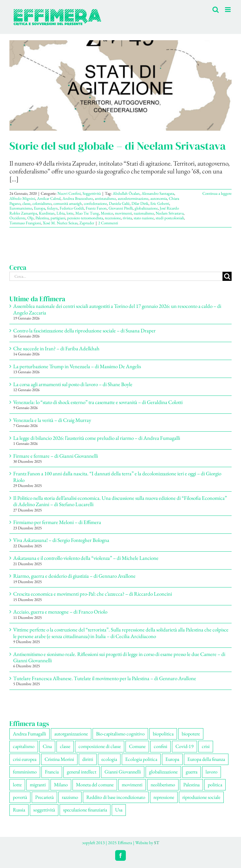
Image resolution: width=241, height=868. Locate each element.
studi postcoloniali (170, 218)
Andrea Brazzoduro (78, 198)
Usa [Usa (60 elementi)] (119, 810)
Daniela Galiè (119, 203)
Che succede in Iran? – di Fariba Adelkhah (56, 348)
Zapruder (87, 223)
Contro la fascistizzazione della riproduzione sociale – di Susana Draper (84, 330)
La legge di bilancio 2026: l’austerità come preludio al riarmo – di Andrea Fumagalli (97, 438)
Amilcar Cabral (49, 198)
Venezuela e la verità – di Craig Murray (52, 420)
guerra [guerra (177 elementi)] (192, 772)
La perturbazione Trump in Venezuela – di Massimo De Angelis (77, 366)
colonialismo (42, 203)
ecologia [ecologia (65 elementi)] (109, 759)
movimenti (123, 213)
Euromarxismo (21, 208)
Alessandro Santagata (158, 193)
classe (26, 203)
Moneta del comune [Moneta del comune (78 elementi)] (95, 785)
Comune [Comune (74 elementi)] (137, 746)
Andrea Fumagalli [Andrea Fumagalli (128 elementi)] (29, 734)
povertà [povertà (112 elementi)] (20, 797)
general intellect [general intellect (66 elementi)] (82, 772)
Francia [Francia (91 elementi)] (52, 772)
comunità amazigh (68, 203)
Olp (30, 218)
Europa (40, 208)
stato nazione (144, 218)
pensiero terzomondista (85, 218)
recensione (113, 218)
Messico (107, 213)
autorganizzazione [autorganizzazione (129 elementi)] (71, 734)
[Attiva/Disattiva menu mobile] (228, 10)
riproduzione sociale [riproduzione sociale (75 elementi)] (201, 797)
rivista (127, 218)
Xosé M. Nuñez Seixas (60, 223)
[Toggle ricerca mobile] (216, 10)
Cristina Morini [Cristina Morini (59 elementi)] (59, 759)
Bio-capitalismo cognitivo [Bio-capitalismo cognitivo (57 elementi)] (120, 734)
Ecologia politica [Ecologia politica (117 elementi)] (141, 759)
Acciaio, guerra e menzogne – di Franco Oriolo (60, 612)
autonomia (159, 198)
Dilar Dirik (140, 203)
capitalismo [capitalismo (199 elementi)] (24, 746)
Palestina (42, 218)
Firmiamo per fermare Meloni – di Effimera (57, 522)
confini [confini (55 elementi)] (161, 746)
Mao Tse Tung (87, 213)
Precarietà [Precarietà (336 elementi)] (44, 797)
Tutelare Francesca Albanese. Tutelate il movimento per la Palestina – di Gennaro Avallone (105, 678)
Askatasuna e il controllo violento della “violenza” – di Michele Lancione (86, 558)
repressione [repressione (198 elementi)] (164, 797)
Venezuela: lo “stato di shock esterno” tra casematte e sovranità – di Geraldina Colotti (98, 402)
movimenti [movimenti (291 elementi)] (132, 785)
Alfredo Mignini (22, 198)
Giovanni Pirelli (121, 208)
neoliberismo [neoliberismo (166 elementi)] (163, 785)
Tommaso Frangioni (25, 223)
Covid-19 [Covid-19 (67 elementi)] (185, 746)
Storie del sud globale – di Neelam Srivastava (118, 146)
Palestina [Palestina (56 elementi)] (191, 785)
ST (157, 843)
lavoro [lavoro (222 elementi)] (212, 772)
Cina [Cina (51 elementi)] (47, 746)
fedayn (52, 208)
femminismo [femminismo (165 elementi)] (25, 772)
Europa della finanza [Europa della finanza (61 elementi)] (206, 759)
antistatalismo (105, 198)
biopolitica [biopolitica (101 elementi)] (163, 734)
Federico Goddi (72, 208)
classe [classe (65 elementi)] (65, 746)
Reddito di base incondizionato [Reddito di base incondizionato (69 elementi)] (116, 797)
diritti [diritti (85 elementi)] (88, 759)
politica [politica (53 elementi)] (215, 785)
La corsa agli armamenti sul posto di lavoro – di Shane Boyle (73, 384)
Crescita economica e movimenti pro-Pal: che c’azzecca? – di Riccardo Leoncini (93, 594)
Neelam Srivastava (170, 213)
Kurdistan (47, 213)
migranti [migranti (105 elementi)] (38, 785)
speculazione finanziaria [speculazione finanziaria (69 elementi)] (85, 810)
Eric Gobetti (160, 203)
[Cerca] (227, 276)
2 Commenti (108, 223)
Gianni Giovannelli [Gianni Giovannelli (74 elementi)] (123, 772)
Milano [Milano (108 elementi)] (61, 785)
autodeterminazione (133, 198)
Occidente (17, 218)
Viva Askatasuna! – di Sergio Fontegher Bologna (61, 540)
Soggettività (92, 193)
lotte (70, 213)
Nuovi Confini (69, 193)
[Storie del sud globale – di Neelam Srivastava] (120, 85)
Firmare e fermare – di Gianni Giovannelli (56, 456)
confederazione (95, 203)
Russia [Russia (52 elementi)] (19, 810)
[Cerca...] (116, 276)
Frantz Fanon (96, 208)
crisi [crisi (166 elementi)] (206, 746)
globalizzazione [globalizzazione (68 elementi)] (163, 772)
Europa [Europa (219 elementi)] (172, 759)
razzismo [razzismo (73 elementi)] (70, 797)
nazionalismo (144, 213)
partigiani (58, 218)
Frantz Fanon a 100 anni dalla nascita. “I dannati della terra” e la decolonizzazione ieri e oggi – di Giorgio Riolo (117, 477)
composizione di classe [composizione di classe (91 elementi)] (100, 746)
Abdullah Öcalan (126, 193)
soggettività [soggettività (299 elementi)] (44, 810)
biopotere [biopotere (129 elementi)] (191, 734)
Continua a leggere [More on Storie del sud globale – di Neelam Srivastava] (217, 193)
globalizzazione (146, 208)
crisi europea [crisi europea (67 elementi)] (25, 759)
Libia (61, 213)
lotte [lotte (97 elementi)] (17, 785)
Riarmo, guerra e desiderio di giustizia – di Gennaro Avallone (74, 576)
